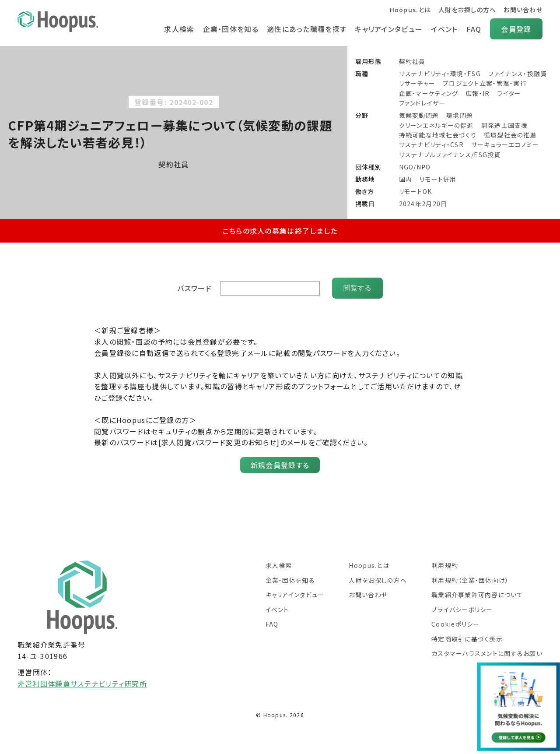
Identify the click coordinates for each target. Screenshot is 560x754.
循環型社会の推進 (510, 135)
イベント (444, 29)
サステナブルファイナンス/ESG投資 (450, 155)
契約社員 (412, 61)
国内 (406, 179)
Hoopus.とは (411, 10)
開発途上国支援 (505, 125)
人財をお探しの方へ (467, 10)
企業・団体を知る (231, 29)
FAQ (474, 29)
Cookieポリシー (456, 624)
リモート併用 (438, 179)
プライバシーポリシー (462, 610)
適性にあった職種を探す (307, 29)
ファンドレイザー (422, 103)
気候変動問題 (419, 115)
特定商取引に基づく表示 (467, 639)
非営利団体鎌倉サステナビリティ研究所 (82, 684)
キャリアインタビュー (389, 29)
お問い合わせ (523, 10)
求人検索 (179, 29)
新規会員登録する (280, 465)
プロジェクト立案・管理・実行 (485, 83)
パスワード (194, 288)
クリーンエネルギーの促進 (436, 125)
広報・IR (478, 93)
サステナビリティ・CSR (431, 144)
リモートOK (416, 191)
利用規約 (445, 565)
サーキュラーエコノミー (505, 144)
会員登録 (516, 29)
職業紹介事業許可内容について (477, 595)
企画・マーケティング (429, 93)
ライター (509, 93)
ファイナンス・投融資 (518, 74)
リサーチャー (417, 83)
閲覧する (357, 288)
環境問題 (460, 115)
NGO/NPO (415, 167)
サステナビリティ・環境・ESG (440, 74)
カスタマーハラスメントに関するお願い (487, 653)
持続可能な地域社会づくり (438, 135)
